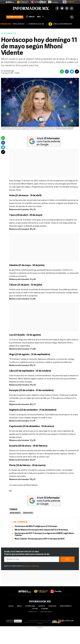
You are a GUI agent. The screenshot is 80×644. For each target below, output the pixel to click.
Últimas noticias (15, 17)
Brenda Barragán (9, 71)
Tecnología (52, 606)
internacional (30, 606)
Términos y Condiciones (31, 566)
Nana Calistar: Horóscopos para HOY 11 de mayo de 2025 (40, 539)
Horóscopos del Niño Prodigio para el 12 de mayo (36, 526)
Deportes (42, 606)
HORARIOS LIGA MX (36, 24)
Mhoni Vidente (15, 513)
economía (45, 609)
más (40, 17)
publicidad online (46, 612)
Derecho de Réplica (42, 626)
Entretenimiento (8, 33)
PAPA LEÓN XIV (18, 24)
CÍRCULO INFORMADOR (62, 24)
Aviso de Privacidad (31, 626)
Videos (30, 17)
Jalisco (11, 606)
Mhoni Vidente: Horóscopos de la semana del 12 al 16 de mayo (41, 530)
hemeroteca (32, 612)
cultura (35, 609)
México (19, 606)
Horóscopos (28, 513)
